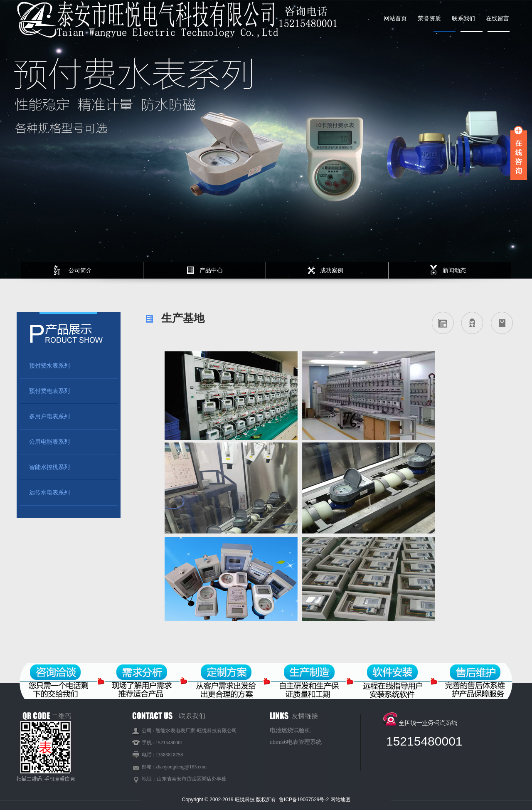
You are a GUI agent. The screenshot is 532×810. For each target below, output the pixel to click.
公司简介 (80, 270)
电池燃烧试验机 (290, 730)
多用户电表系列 (49, 416)
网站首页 (395, 19)
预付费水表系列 (49, 366)
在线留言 (498, 19)
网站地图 (340, 800)
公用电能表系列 (49, 442)
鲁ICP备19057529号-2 (304, 800)
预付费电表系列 (49, 391)
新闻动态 (454, 270)
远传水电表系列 (49, 493)
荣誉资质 (429, 19)
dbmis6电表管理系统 (296, 742)
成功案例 (332, 270)
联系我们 (463, 19)
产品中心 (211, 270)
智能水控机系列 (49, 467)
